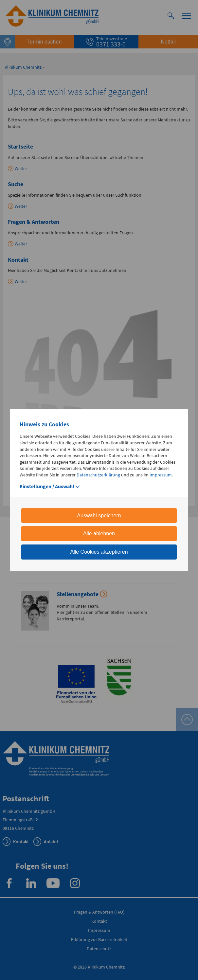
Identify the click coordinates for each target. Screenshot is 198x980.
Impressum (161, 475)
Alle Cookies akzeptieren (99, 552)
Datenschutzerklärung (98, 475)
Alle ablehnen (99, 534)
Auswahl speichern (99, 516)
